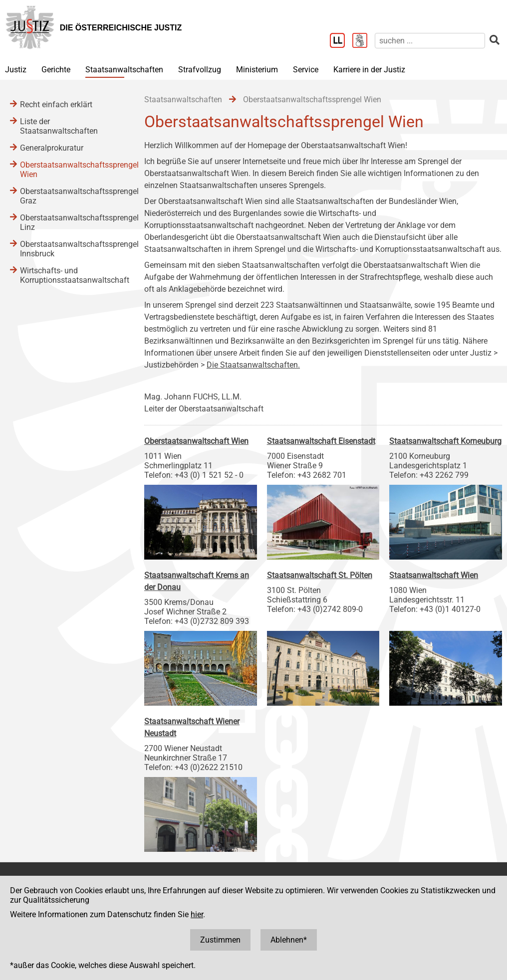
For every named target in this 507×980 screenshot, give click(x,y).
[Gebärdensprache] (364, 41)
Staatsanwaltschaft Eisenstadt (321, 441)
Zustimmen (220, 940)
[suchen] (430, 41)
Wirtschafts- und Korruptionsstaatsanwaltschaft (72, 275)
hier (197, 914)
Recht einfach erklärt (56, 104)
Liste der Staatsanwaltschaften (59, 126)
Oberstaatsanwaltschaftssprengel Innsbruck (72, 249)
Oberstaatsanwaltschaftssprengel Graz (72, 196)
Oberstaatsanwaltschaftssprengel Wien (72, 170)
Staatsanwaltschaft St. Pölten (320, 575)
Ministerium (257, 70)
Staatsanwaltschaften (124, 70)
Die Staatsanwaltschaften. (253, 365)
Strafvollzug (200, 70)
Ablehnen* (289, 940)
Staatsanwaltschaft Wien (434, 575)
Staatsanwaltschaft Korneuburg (445, 441)
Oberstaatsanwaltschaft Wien (196, 441)
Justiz (16, 70)
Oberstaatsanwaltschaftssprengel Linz (72, 222)
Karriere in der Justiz (369, 70)
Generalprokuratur (52, 148)
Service (306, 70)
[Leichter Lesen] (341, 41)
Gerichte (56, 70)
